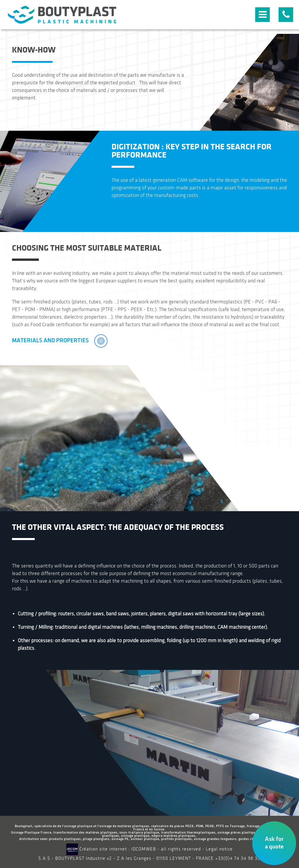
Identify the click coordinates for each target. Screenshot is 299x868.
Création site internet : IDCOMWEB (111, 849)
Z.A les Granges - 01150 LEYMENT (154, 859)
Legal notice (219, 849)
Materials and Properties (60, 340)
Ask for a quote (274, 843)
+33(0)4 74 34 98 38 (238, 859)
